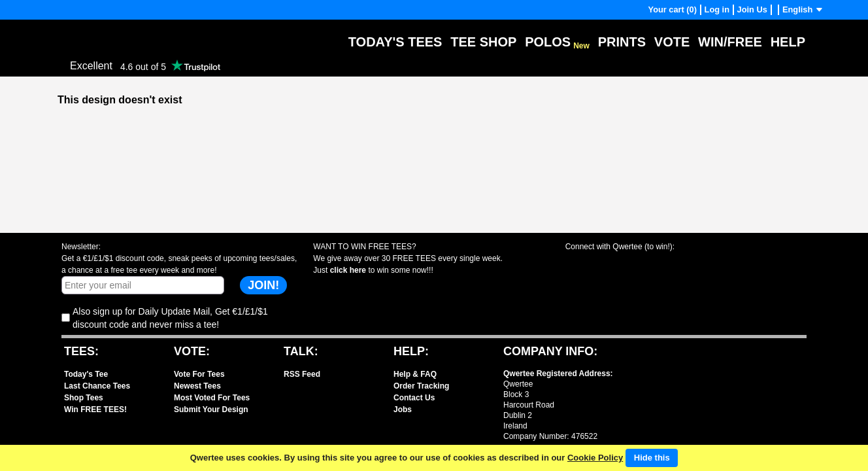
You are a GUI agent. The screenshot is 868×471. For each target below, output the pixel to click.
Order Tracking (421, 386)
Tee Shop (483, 42)
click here (348, 270)
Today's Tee (86, 374)
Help (788, 42)
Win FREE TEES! (95, 410)
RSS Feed (302, 374)
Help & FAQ (415, 374)
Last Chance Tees (97, 386)
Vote (672, 42)
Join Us (752, 9)
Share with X (632, 264)
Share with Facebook (585, 264)
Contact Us (414, 398)
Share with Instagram (679, 264)
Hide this (652, 458)
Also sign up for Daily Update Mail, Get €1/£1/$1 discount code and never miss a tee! (170, 318)
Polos (557, 42)
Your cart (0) (673, 9)
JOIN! (263, 285)
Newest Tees (197, 386)
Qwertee (78, 32)
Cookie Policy (595, 458)
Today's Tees (395, 42)
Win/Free (730, 42)
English (803, 9)
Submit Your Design (211, 410)
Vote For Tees (199, 374)
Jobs (403, 410)
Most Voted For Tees (212, 398)
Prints (622, 42)
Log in (717, 9)
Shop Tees (84, 398)
